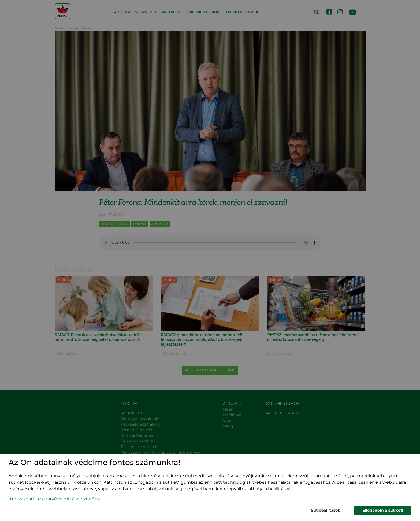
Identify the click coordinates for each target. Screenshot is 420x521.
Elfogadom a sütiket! (383, 510)
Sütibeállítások (326, 510)
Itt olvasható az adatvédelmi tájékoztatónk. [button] (55, 499)
